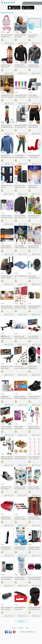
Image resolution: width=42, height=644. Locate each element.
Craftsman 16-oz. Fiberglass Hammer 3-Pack (21, 519)
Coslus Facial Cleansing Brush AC (34, 277)
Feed (27, 628)
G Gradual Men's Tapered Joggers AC (20, 156)
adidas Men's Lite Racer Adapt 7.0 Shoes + (6, 489)
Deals (27, 3)
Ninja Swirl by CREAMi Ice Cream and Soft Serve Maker (21, 127)
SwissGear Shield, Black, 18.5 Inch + (20, 217)
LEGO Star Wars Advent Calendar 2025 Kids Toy (21, 368)
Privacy (21, 628)
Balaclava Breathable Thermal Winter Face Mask (34, 609)
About (14, 628)
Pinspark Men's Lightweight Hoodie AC (7, 156)
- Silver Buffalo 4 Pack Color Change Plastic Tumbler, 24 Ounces (21, 97)
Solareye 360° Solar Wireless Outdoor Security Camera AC (7, 278)
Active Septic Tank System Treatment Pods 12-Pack (20, 549)
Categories (36, 3)
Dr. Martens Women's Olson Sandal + (34, 397)
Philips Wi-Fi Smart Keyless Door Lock (20, 186)
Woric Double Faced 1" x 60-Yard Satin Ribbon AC (34, 157)
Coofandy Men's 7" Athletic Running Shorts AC (34, 127)
